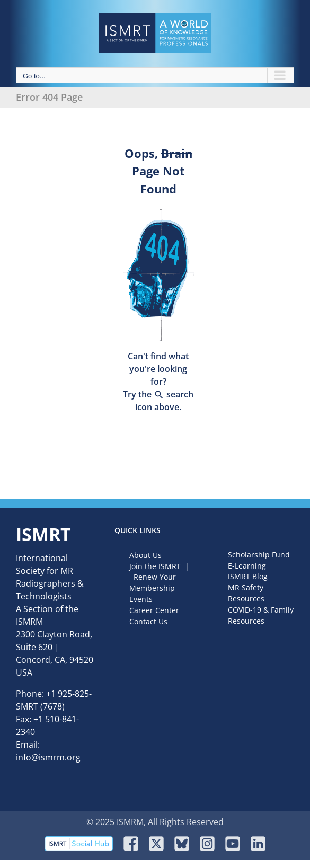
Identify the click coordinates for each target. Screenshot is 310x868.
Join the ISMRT (155, 566)
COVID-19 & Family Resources (261, 615)
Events (141, 599)
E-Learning (247, 566)
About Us (145, 555)
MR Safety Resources (246, 593)
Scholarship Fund (259, 555)
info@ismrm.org (48, 757)
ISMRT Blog (248, 576)
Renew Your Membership (153, 582)
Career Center (154, 610)
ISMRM (29, 622)
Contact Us (148, 621)
